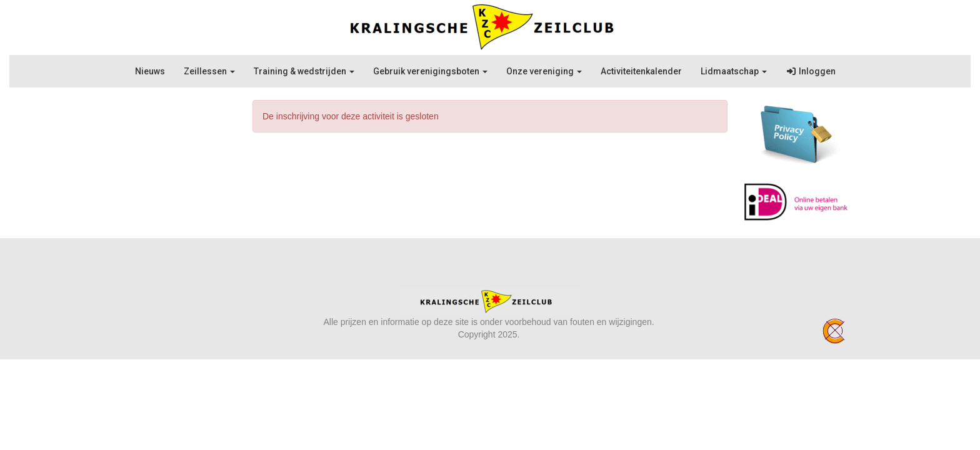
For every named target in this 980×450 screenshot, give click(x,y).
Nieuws (150, 71)
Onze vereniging (544, 71)
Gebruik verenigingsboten (430, 71)
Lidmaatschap (734, 71)
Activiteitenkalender (641, 71)
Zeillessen (209, 71)
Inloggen (811, 71)
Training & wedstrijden (304, 71)
